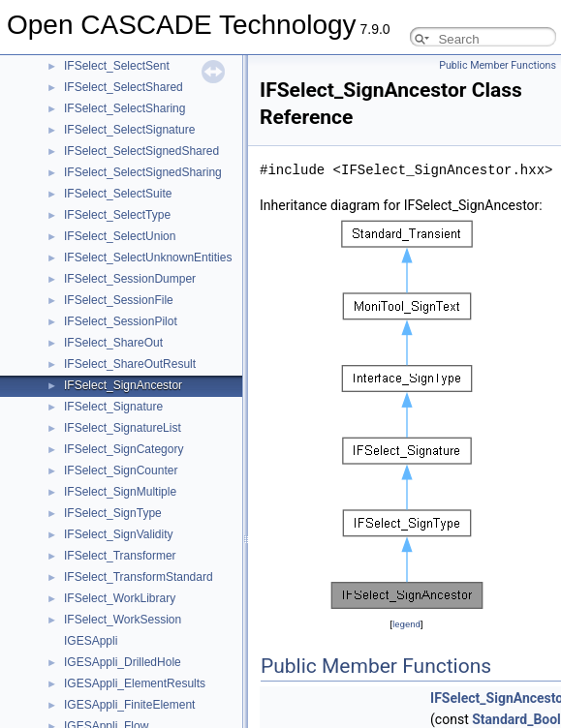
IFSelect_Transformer (120, 556)
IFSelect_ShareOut (113, 343)
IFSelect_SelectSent (117, 66)
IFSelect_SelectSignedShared (141, 151)
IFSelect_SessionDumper (130, 279)
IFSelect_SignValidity (119, 534)
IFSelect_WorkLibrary (120, 598)
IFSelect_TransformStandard (139, 577)
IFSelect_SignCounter (121, 470)
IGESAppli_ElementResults (135, 683)
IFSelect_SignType (113, 513)
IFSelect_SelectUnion (120, 236)
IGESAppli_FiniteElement (129, 705)
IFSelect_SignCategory (124, 449)
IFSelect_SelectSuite (118, 194)
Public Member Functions (498, 65)
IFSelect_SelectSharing (125, 108)
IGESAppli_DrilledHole (123, 662)
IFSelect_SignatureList (123, 428)
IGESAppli (91, 641)
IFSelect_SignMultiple (120, 492)
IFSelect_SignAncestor (123, 385)
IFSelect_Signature (113, 407)
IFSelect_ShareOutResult (130, 364)
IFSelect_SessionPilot (121, 321)
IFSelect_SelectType (117, 215)
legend (406, 624)
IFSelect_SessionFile (119, 300)
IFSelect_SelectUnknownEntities (148, 258)
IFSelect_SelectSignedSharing (143, 172)
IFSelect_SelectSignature (129, 130)
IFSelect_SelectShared (124, 87)
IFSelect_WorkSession (123, 620)
